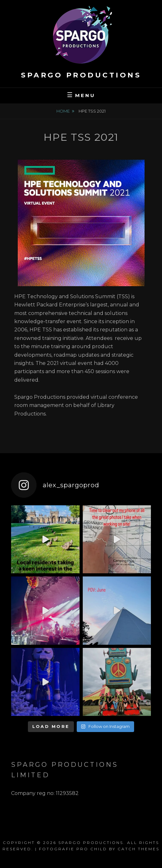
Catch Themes (139, 849)
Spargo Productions (81, 75)
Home (63, 111)
